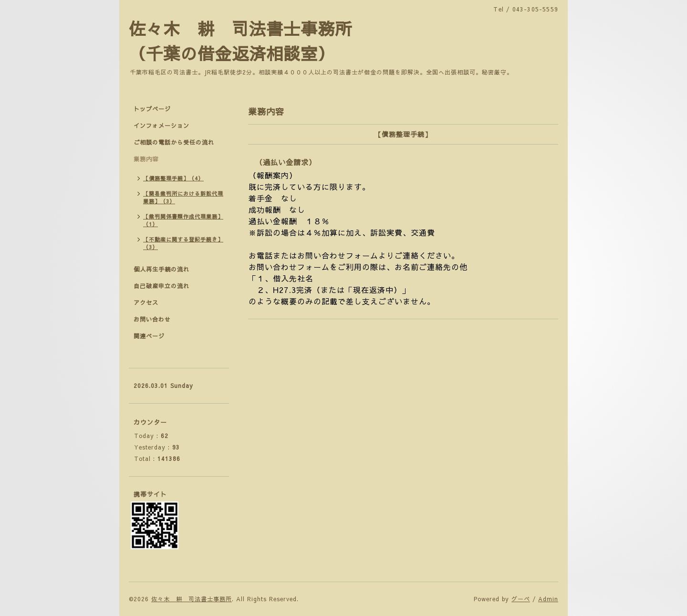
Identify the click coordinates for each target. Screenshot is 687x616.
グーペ (521, 599)
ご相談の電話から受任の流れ (174, 142)
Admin (548, 599)
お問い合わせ (152, 319)
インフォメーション (161, 125)
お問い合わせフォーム (289, 267)
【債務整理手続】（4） (173, 178)
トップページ (152, 109)
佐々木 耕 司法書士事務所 (192, 599)
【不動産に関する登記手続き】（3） (183, 243)
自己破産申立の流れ (161, 286)
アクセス (146, 303)
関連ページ (149, 336)
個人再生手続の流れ (161, 269)
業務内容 (146, 159)
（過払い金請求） (286, 162)
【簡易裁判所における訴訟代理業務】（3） (183, 197)
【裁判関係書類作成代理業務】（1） (183, 220)
